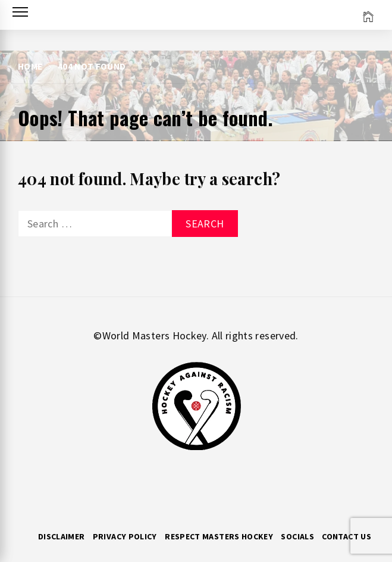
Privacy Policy (125, 536)
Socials (297, 536)
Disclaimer (62, 536)
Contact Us (346, 536)
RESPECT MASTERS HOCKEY (219, 536)
